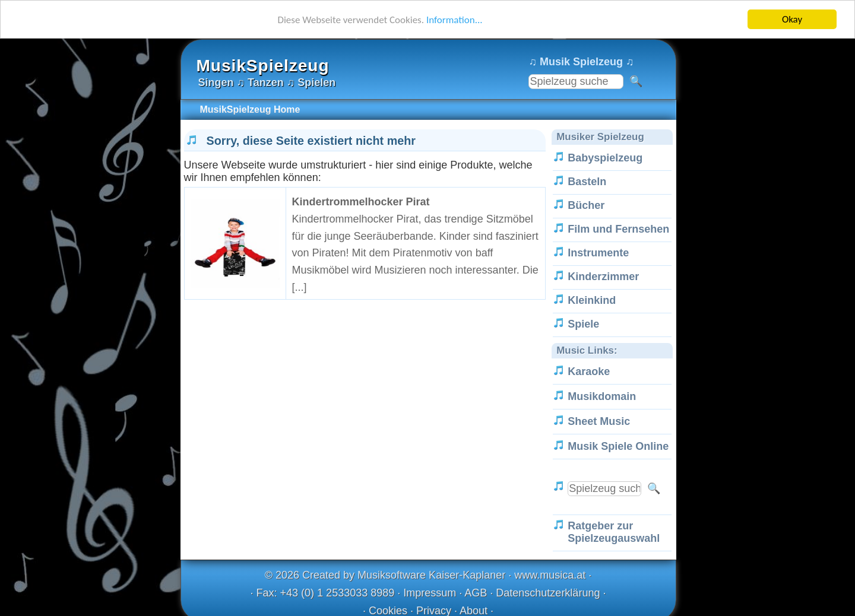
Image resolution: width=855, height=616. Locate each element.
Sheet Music (599, 421)
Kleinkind (592, 300)
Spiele (583, 324)
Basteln (587, 182)
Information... (455, 20)
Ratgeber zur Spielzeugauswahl (614, 532)
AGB (476, 593)
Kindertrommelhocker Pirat (361, 202)
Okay (792, 19)
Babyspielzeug (605, 158)
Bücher (586, 205)
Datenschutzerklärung (548, 593)
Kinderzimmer (603, 277)
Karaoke (589, 371)
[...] (300, 287)
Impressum (430, 593)
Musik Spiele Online (618, 446)
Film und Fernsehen (618, 229)
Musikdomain (602, 396)
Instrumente (598, 253)
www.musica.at (550, 575)
